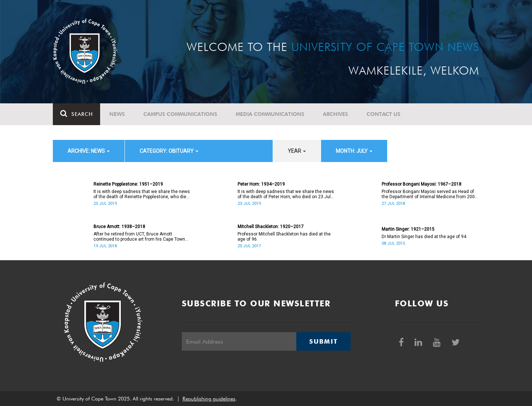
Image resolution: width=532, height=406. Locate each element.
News (117, 114)
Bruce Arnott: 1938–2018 (119, 227)
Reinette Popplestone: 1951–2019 (128, 184)
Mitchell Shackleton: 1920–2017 (271, 227)
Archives (335, 114)
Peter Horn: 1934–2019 (261, 184)
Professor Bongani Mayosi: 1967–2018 (422, 184)
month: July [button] (354, 151)
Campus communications (180, 114)
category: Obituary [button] (169, 151)
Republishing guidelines (209, 399)
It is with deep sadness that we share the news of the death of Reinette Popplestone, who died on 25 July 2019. (142, 194)
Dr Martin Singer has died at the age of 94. (424, 237)
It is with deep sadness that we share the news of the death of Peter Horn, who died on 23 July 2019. (286, 194)
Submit (323, 341)
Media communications (270, 114)
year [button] (297, 151)
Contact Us (383, 114)
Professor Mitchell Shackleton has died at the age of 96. (284, 237)
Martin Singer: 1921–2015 (408, 229)
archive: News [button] (89, 151)
